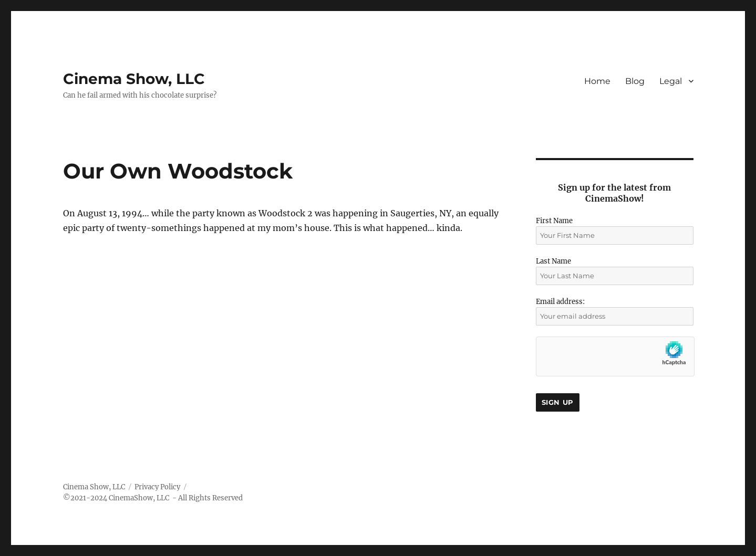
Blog (635, 81)
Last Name (553, 261)
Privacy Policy (157, 487)
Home (597, 81)
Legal (671, 81)
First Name (554, 221)
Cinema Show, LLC (134, 79)
